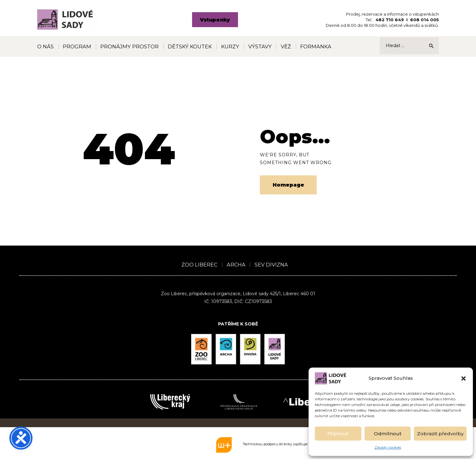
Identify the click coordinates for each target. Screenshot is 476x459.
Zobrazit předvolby (440, 434)
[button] (464, 378)
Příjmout (338, 434)
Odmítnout (388, 434)
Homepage (288, 185)
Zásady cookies (388, 447)
